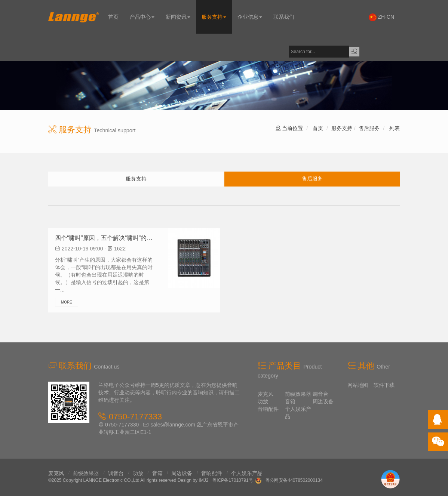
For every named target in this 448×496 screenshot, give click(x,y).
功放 (263, 401)
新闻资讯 (178, 17)
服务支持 (214, 17)
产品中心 (142, 17)
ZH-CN (381, 17)
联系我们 (284, 17)
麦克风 (266, 394)
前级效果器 (298, 394)
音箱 (290, 401)
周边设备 (323, 401)
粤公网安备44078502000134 (294, 480)
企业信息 (250, 17)
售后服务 (369, 128)
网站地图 (358, 385)
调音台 (320, 394)
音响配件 (268, 409)
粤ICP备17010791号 (232, 480)
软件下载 (384, 385)
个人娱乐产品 (247, 473)
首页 (113, 17)
